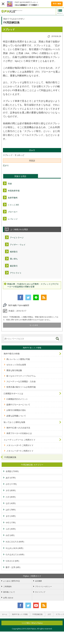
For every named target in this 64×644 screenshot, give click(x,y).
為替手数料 (13, 198)
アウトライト (16, 273)
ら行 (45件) (11, 529)
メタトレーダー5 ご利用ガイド (20, 445)
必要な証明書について (16, 416)
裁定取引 (14, 266)
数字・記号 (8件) (13, 567)
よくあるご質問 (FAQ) (11, 581)
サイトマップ (40, 592)
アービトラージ (17, 238)
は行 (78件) (11, 510)
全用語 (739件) (12, 471)
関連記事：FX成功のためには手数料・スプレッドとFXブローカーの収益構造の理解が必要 (33, 285)
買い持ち (14, 259)
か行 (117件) (11, 484)
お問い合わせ (8, 598)
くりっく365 (13, 205)
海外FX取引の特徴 (12, 354)
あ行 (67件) (11, 478)
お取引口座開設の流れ (16, 410)
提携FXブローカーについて (18, 405)
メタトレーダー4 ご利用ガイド (20, 451)
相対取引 (14, 252)
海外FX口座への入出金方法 (18, 428)
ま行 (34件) (11, 516)
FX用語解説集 (10, 457)
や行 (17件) (11, 522)
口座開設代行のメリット (17, 399)
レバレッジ (13, 219)
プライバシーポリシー (44, 586)
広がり (6, 165)
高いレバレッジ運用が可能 (18, 359)
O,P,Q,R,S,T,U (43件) (15, 554)
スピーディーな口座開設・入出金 (21, 381)
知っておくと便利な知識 (14, 422)
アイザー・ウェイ (18, 245)
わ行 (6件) (10, 535)
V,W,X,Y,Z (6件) (12, 561)
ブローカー (13, 212)
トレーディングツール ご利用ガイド (20, 440)
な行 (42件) (11, 503)
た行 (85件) (11, 497)
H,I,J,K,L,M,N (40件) (15, 548)
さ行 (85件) (11, 490)
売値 (10, 184)
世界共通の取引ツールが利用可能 (21, 387)
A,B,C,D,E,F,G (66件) (15, 542)
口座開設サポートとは (13, 393)
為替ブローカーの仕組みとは (19, 433)
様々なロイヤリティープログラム (21, 376)
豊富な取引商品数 (14, 370)
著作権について (9, 592)
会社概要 (38, 581)
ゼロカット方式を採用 (16, 365)
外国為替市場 (14, 191)
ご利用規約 (7, 586)
